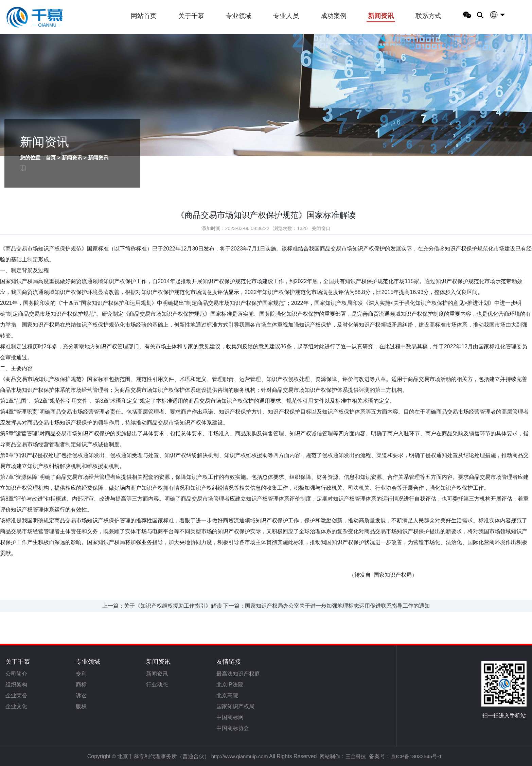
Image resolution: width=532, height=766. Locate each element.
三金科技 (356, 756)
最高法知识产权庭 (238, 674)
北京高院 (227, 695)
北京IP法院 (230, 685)
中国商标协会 (233, 728)
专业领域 (238, 16)
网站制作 (330, 756)
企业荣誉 (16, 695)
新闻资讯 (381, 16)
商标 (81, 685)
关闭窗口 (321, 230)
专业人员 (286, 16)
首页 (48, 158)
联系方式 (428, 16)
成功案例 (334, 16)
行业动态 (157, 685)
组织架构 (16, 685)
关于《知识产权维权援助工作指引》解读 (173, 606)
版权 (81, 706)
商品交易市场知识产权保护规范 (43, 251)
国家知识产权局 (235, 706)
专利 (81, 674)
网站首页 (144, 16)
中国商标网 (230, 717)
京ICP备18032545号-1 (416, 756)
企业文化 (16, 706)
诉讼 (81, 695)
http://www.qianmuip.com (240, 756)
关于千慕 (191, 16)
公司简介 (16, 674)
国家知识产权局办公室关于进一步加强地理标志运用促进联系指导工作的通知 (337, 606)
